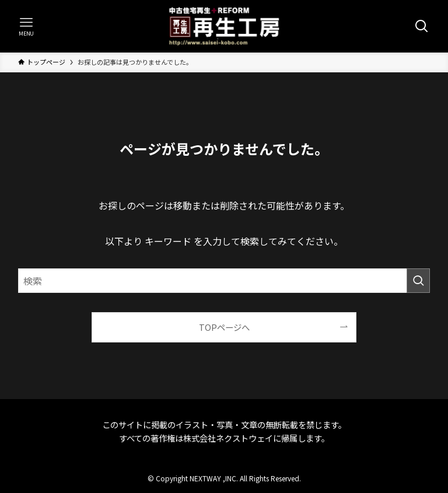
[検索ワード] (224, 281)
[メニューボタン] (26, 26)
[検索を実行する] (418, 281)
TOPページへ (224, 327)
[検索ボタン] (422, 26)
